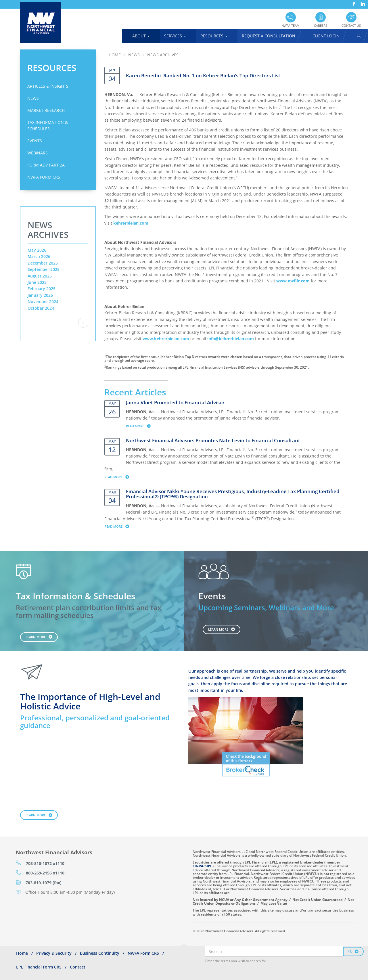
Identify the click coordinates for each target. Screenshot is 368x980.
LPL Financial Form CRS (39, 967)
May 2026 (37, 250)
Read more (141, 426)
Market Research (46, 110)
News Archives (163, 55)
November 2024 (43, 302)
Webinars (38, 153)
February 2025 (42, 289)
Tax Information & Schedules (48, 126)
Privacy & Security (54, 953)
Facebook (353, 2)
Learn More (36, 637)
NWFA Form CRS (44, 177)
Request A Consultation (269, 36)
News (33, 98)
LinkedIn (362, 2)
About (141, 36)
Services (175, 36)
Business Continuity (100, 953)
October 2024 (41, 308)
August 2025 (40, 276)
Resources (214, 36)
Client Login (326, 36)
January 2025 (40, 295)
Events (35, 141)
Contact (78, 967)
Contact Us (351, 25)
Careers (321, 25)
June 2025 (37, 282)
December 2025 (43, 263)
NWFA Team (291, 25)
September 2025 (44, 269)
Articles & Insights (48, 86)
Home (115, 55)
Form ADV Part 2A (46, 165)
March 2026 (39, 256)
